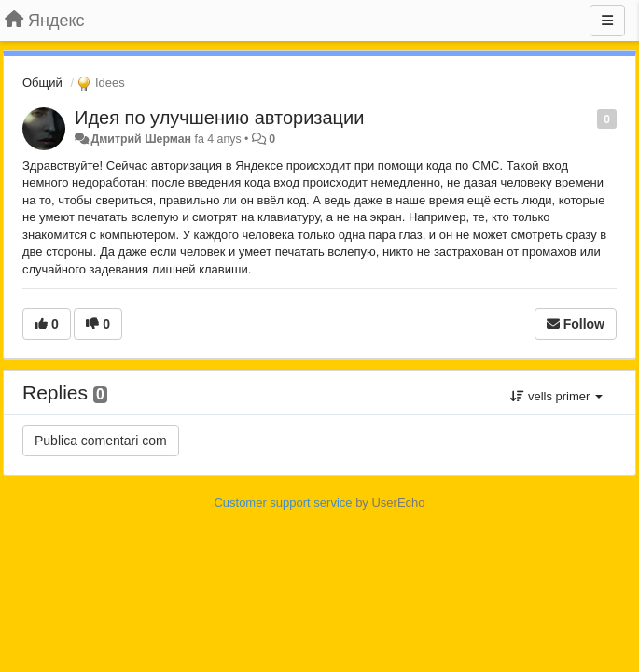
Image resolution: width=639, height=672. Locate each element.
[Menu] (607, 21)
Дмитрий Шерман (141, 139)
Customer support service (283, 503)
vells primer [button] (556, 396)
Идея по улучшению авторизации (219, 118)
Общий (42, 83)
